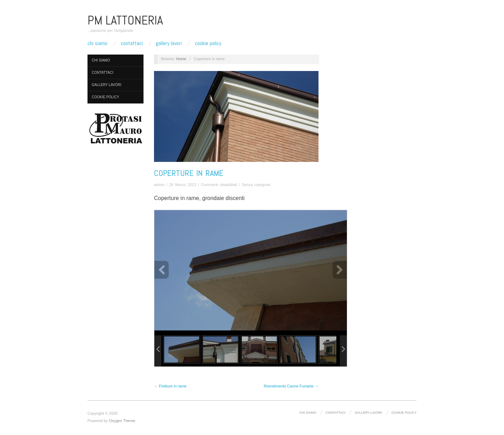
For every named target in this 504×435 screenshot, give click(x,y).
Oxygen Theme (122, 421)
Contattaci (132, 43)
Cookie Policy (208, 43)
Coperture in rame (189, 173)
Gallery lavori (169, 43)
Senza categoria (256, 185)
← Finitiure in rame (170, 386)
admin (159, 185)
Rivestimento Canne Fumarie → (291, 386)
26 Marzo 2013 (183, 185)
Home (181, 59)
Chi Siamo (97, 43)
